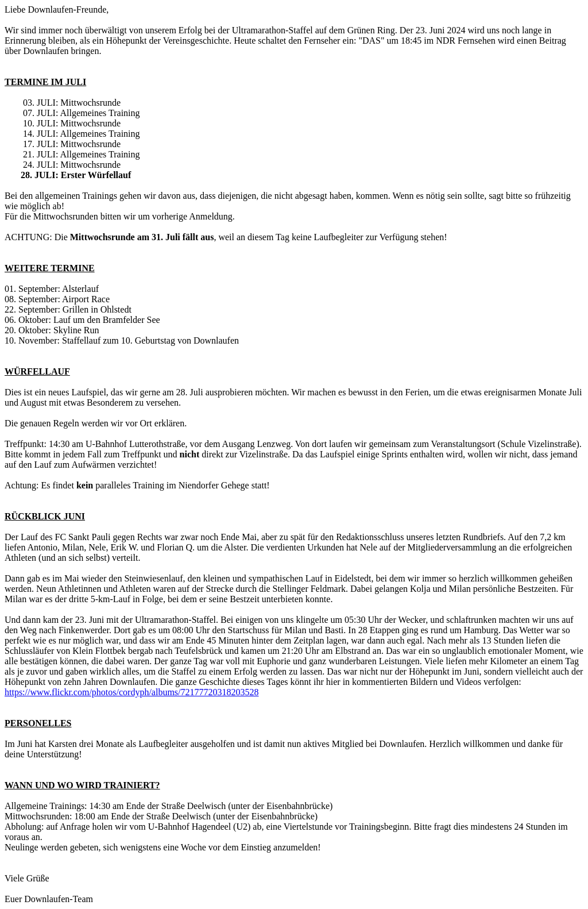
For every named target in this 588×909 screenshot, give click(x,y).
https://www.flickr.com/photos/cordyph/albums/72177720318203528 (132, 692)
